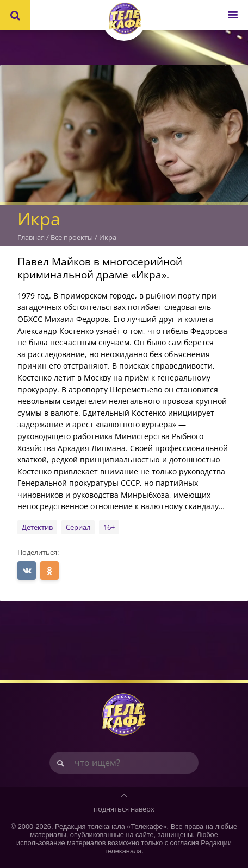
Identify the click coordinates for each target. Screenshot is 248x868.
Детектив (37, 527)
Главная (31, 237)
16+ (109, 527)
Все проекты (72, 237)
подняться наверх (124, 809)
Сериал (78, 527)
